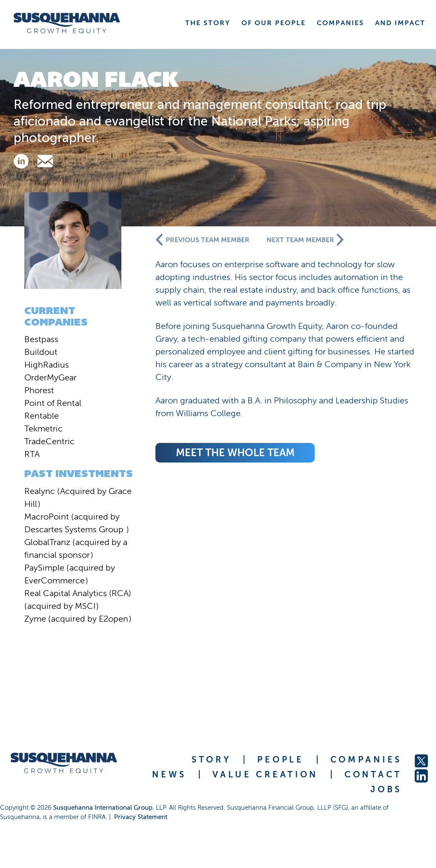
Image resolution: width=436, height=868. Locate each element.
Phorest (39, 390)
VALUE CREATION (265, 774)
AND (400, 23)
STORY (211, 759)
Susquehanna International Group (103, 808)
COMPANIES (366, 759)
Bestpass (41, 339)
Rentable (42, 416)
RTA (32, 454)
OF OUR (274, 23)
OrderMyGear (50, 377)
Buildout (41, 352)
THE (208, 23)
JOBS (386, 789)
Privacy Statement (141, 817)
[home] (67, 23)
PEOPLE (280, 759)
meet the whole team (235, 453)
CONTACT (373, 774)
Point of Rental (53, 403)
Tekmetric (43, 428)
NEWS (169, 774)
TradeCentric (49, 441)
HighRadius (47, 365)
